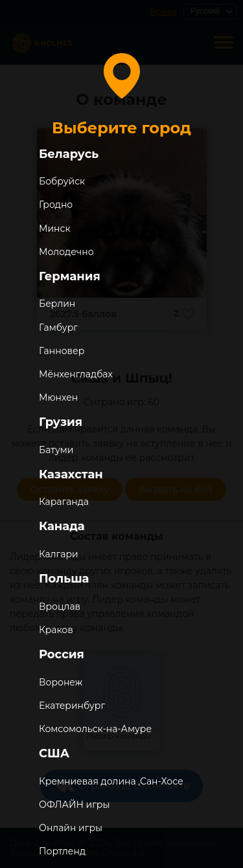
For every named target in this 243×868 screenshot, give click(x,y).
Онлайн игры (71, 828)
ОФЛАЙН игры (74, 805)
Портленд (62, 851)
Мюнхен (58, 397)
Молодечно (66, 252)
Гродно (56, 205)
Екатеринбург (72, 706)
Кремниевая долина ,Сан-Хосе (111, 781)
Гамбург (58, 328)
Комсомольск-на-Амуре (95, 729)
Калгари (59, 554)
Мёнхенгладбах (76, 374)
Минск (55, 228)
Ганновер (62, 351)
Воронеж (61, 682)
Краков (56, 630)
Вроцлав (60, 606)
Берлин (57, 304)
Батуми (56, 450)
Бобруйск (62, 181)
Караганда (64, 502)
